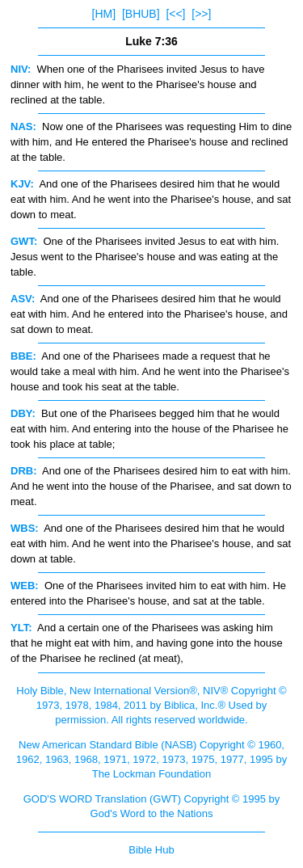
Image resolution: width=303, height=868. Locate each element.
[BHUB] (141, 14)
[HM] (104, 14)
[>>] (201, 14)
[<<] (175, 14)
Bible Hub (151, 850)
